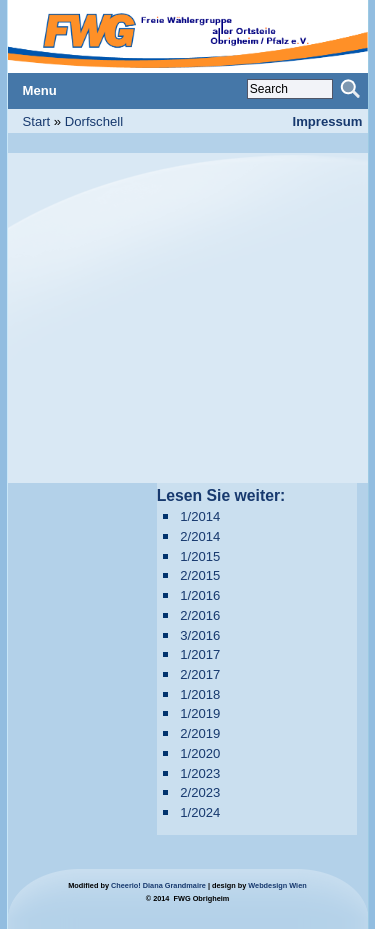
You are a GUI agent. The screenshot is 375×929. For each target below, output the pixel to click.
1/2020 (200, 753)
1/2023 (200, 773)
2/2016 (200, 615)
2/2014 (200, 536)
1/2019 (200, 713)
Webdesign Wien (277, 885)
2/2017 (200, 674)
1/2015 (200, 556)
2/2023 (200, 792)
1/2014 (200, 516)
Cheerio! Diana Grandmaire (158, 885)
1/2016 (200, 595)
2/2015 (200, 575)
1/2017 (200, 654)
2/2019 (200, 733)
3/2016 (200, 635)
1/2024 (200, 812)
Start (37, 121)
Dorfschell (94, 121)
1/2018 (200, 694)
